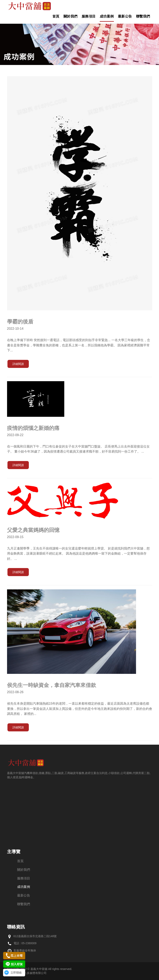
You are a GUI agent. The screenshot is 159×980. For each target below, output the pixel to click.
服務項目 (89, 16)
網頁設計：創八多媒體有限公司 (27, 973)
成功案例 (107, 16)
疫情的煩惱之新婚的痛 (33, 428)
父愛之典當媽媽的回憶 (33, 530)
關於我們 (71, 16)
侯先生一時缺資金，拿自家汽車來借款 (52, 685)
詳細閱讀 (18, 364)
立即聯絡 (16, 973)
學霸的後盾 (20, 322)
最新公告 (125, 16)
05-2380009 (29, 943)
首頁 (56, 16)
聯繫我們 (143, 16)
